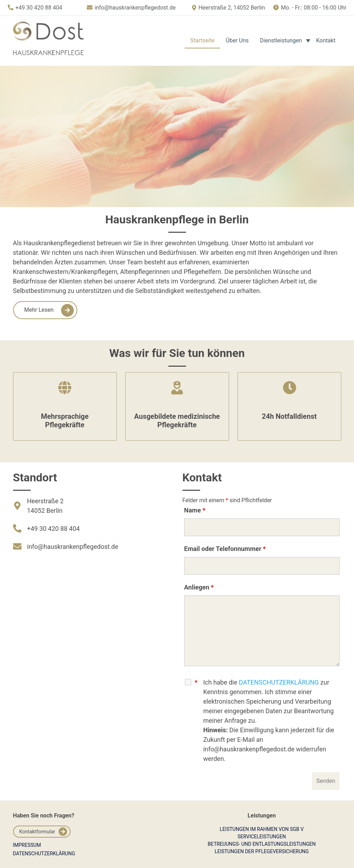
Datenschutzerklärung (44, 854)
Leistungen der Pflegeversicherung (262, 851)
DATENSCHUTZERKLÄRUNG (279, 682)
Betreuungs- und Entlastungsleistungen (262, 844)
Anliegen (199, 587)
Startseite (202, 40)
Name (195, 510)
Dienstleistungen (281, 40)
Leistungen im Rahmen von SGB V (262, 829)
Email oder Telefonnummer (225, 549)
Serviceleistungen (262, 837)
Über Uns (237, 40)
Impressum (27, 845)
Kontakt (326, 40)
